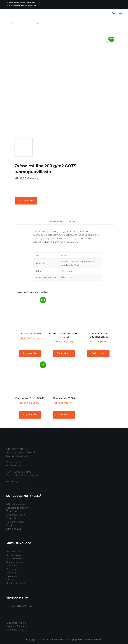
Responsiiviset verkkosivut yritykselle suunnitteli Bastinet (74, 639)
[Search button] (38, 23)
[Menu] (120, 14)
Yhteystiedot (13, 518)
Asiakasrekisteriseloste (18, 508)
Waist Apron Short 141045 (30, 398)
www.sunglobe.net (16, 481)
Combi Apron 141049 (30, 334)
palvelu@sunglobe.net (26, 475)
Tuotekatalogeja (15, 522)
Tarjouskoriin (26, 201)
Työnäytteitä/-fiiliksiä (21, 606)
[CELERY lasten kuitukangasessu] (98, 313)
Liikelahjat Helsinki (16, 623)
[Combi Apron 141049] (30, 313)
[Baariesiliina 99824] (64, 378)
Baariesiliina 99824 (64, 398)
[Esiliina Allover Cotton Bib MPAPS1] (64, 313)
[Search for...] (21, 23)
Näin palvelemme (16, 504)
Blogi (9, 525)
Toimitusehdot (14, 511)
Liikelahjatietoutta (16, 515)
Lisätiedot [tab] (73, 221)
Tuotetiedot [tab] (56, 221)
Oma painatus (14, 529)
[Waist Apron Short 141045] (30, 378)
